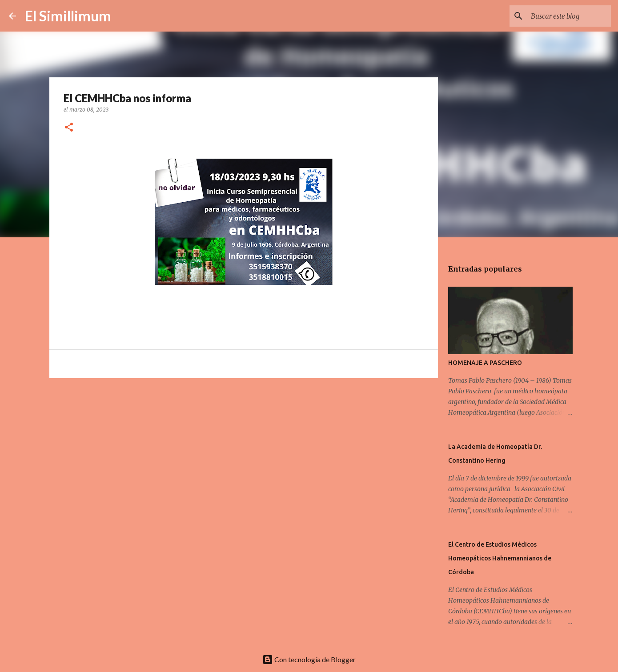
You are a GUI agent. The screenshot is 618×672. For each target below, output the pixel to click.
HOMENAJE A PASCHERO (485, 363)
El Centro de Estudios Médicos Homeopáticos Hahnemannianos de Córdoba (500, 558)
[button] (69, 128)
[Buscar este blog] (564, 16)
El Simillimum (68, 16)
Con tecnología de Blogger (309, 659)
